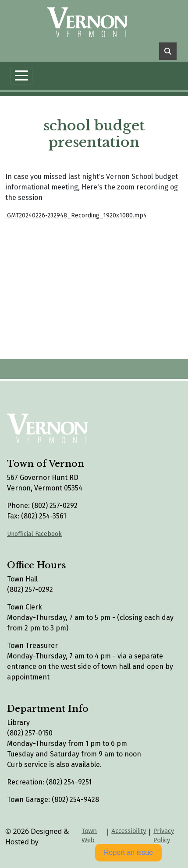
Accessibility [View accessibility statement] (129, 831)
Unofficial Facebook (34, 534)
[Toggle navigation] (21, 76)
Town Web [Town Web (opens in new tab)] (89, 835)
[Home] (91, 20)
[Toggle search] (168, 51)
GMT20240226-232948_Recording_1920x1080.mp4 (76, 215)
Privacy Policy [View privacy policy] (164, 835)
